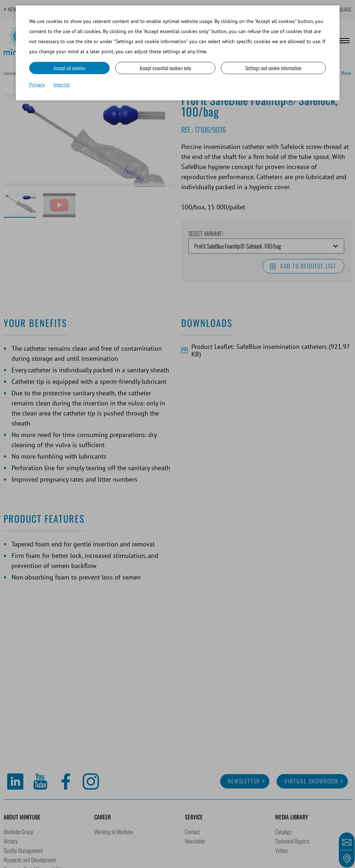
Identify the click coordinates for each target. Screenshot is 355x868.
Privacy (37, 85)
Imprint (62, 85)
